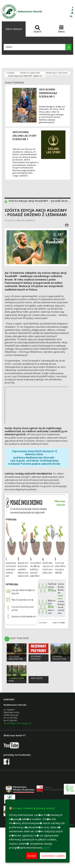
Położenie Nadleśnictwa (16, 658)
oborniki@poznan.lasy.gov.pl (17, 723)
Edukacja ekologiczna (59, 658)
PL (71, 17)
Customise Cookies (53, 856)
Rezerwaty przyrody (36, 658)
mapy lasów (37, 678)
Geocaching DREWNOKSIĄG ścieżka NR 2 (48, 93)
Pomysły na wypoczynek (30, 73)
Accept (32, 856)
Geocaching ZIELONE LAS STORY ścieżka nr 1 (24, 136)
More (47, 847)
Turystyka (10, 73)
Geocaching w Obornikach (57, 73)
